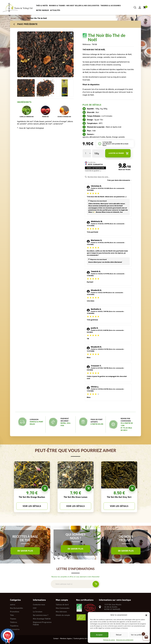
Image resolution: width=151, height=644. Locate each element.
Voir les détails (32, 506)
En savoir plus (25, 551)
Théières (14, 622)
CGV (35, 608)
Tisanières (14, 626)
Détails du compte (63, 615)
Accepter (99, 635)
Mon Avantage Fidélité (42, 619)
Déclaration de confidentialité (125, 640)
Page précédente (27, 24)
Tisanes (13, 619)
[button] (146, 615)
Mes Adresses (61, 612)
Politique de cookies (109, 640)
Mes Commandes (63, 608)
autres (13, 605)
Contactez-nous (39, 605)
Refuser (119, 635)
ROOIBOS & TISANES (57, 6)
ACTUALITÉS (55, 10)
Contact (56, 639)
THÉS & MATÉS (42, 6)
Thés (12, 615)
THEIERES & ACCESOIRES (111, 6)
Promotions (15, 612)
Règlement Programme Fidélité (42, 623)
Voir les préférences (138, 635)
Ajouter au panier (119, 153)
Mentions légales (66, 639)
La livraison (38, 612)
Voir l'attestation (95, 168)
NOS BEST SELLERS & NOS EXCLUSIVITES (83, 6)
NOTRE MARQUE (43, 10)
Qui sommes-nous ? (41, 615)
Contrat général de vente (82, 639)
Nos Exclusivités (16, 608)
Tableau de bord (62, 605)
